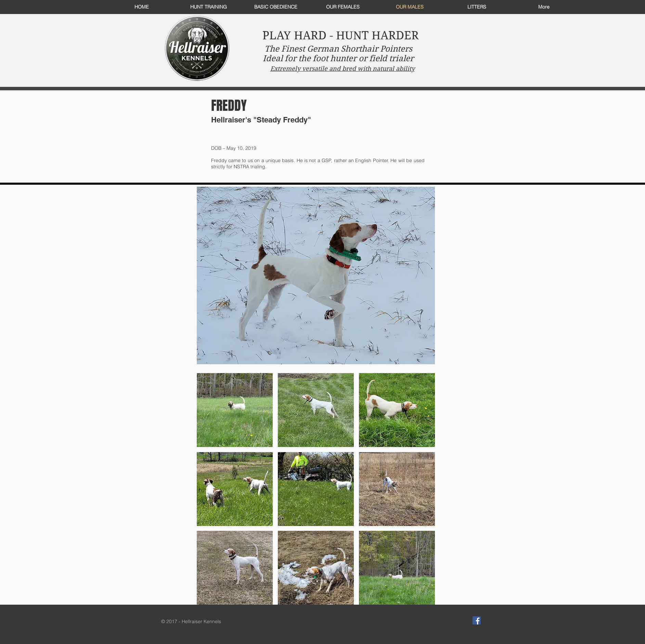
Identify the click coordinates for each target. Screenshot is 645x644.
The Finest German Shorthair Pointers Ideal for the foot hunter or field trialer (338, 54)
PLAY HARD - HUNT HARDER (341, 35)
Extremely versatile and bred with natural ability (343, 69)
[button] (235, 410)
